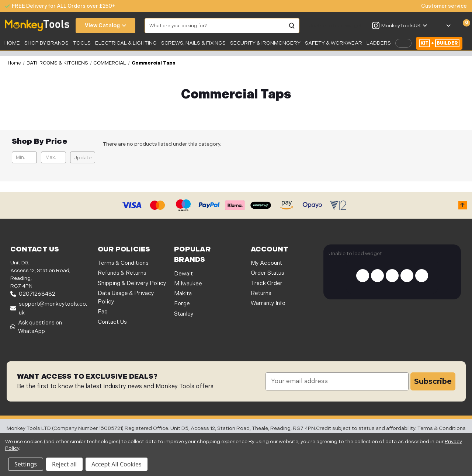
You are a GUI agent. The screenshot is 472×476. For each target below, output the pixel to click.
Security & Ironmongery (265, 43)
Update (83, 157)
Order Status (268, 273)
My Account (266, 263)
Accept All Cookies (117, 464)
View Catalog (105, 26)
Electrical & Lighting (126, 43)
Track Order (267, 283)
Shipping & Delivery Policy (132, 283)
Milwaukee (188, 284)
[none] (440, 6)
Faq (103, 312)
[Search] (292, 26)
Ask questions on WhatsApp (36, 327)
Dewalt (183, 274)
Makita (183, 294)
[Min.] (25, 157)
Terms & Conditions (123, 263)
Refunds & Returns (122, 273)
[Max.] (54, 157)
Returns (261, 293)
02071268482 (33, 294)
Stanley (184, 314)
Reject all (64, 464)
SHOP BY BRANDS (46, 43)
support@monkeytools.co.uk (49, 308)
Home (12, 43)
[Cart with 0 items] (462, 26)
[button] (463, 205)
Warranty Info (268, 303)
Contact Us (112, 322)
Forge (182, 304)
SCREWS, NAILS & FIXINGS (193, 43)
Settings (26, 464)
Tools (82, 43)
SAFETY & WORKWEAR (334, 43)
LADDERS (379, 43)
